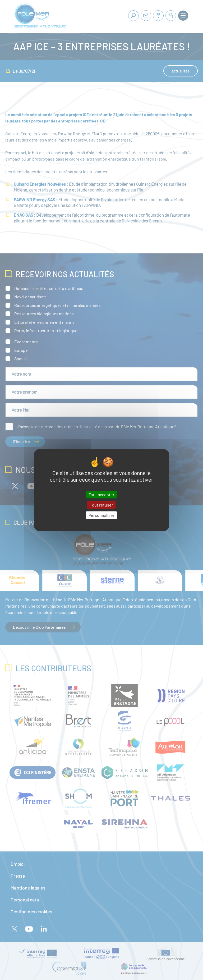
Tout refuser (101, 505)
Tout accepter (101, 494)
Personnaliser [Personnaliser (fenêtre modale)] (101, 515)
